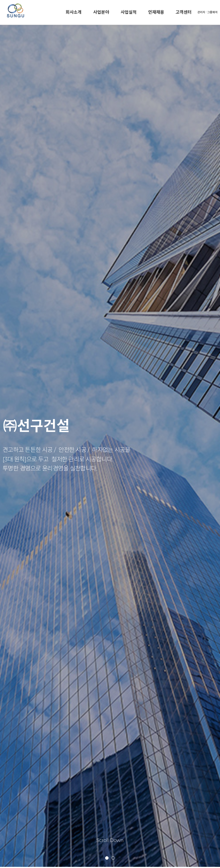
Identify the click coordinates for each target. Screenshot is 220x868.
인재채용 (156, 12)
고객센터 (184, 12)
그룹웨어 (212, 12)
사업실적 (129, 12)
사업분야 (101, 12)
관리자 (201, 12)
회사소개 (74, 12)
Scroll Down (110, 840)
